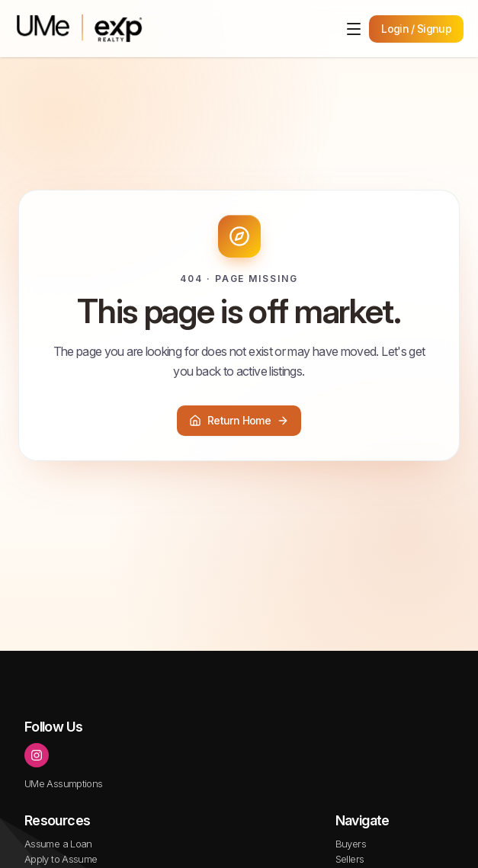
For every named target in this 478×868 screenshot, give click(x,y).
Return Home (239, 420)
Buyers (351, 844)
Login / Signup (416, 29)
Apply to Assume (61, 859)
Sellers (350, 859)
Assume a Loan (58, 844)
